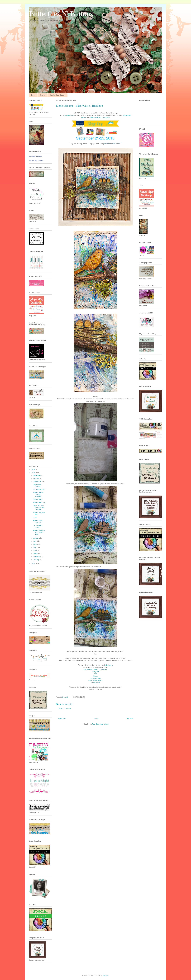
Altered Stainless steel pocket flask (39, 532)
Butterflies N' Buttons (61, 14)
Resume (42, 95)
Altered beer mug (39, 502)
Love (35, 517)
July (35, 541)
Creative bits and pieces (57, 95)
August (36, 538)
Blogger (105, 975)
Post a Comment (65, 708)
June (35, 544)
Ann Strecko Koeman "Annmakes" (95, 669)
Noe (95, 674)
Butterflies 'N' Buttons (35, 156)
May (35, 547)
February (37, 557)
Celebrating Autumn (37, 485)
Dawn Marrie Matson (95, 680)
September (38, 481)
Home (33, 95)
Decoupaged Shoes (38, 526)
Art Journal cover (39, 489)
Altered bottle (38, 499)
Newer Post (62, 718)
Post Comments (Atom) (100, 724)
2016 (34, 470)
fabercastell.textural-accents (100, 117)
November (37, 475)
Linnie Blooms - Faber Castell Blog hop (39, 507)
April (35, 550)
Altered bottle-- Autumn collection (38, 494)
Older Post (130, 718)
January (37, 560)
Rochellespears (95, 678)
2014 (34, 563)
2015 (34, 473)
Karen (96, 676)
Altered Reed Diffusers (38, 521)
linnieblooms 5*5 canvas (113, 144)
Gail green (95, 672)
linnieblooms (69, 115)
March (36, 553)
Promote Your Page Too (36, 161)
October (37, 478)
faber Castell (96, 683)
